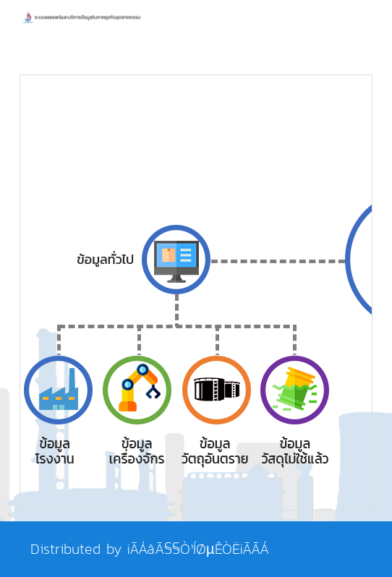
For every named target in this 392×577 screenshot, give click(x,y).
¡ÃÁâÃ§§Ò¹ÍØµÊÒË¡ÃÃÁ (198, 549)
